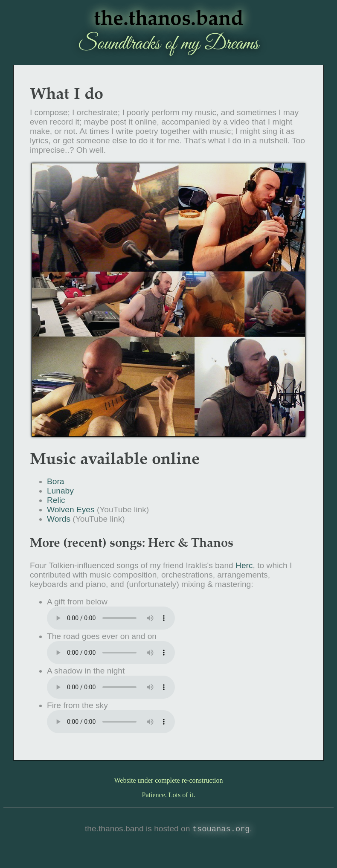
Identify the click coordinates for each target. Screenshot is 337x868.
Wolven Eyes (71, 509)
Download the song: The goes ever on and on (111, 653)
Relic (56, 500)
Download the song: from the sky (111, 722)
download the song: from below (111, 618)
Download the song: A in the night (111, 687)
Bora (56, 481)
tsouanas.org (221, 829)
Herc (244, 565)
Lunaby (60, 491)
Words (59, 519)
